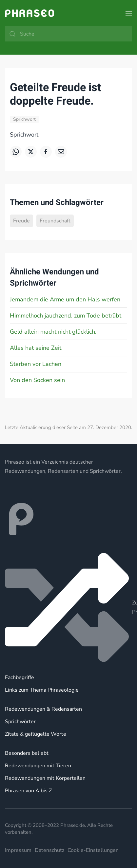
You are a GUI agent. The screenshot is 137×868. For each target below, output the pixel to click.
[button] (129, 13)
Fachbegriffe (20, 677)
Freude (21, 221)
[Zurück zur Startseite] (29, 13)
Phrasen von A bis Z (28, 791)
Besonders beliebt (27, 753)
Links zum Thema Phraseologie (42, 690)
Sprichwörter (20, 722)
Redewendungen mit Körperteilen (45, 778)
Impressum (18, 850)
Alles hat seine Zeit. (36, 348)
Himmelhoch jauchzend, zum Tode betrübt (66, 316)
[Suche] (68, 34)
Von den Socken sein (37, 380)
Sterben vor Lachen (36, 364)
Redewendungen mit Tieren (38, 766)
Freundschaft (55, 221)
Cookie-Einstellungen (93, 850)
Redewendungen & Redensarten (43, 709)
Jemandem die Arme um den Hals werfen (65, 299)
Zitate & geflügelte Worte (36, 734)
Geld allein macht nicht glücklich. (53, 332)
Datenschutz (49, 850)
